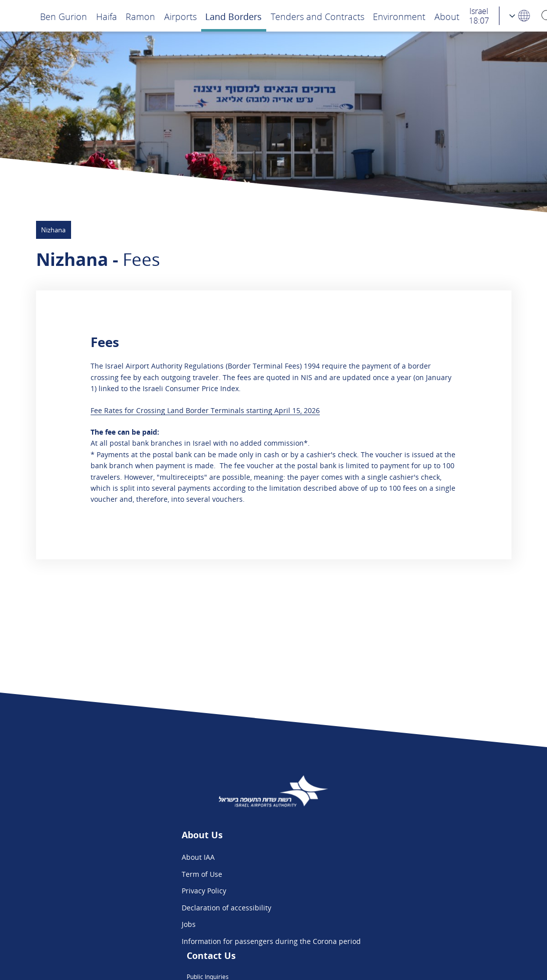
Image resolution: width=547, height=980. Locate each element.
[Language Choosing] (520, 16)
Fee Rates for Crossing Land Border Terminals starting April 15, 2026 (205, 410)
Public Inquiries (360, 857)
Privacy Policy (132, 891)
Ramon (140, 16)
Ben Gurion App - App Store (380, 908)
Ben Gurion (64, 16)
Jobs (117, 924)
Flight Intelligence (364, 874)
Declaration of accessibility (155, 908)
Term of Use (130, 874)
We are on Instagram (369, 891)
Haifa (107, 16)
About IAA (127, 857)
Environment (399, 16)
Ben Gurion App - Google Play (383, 924)
